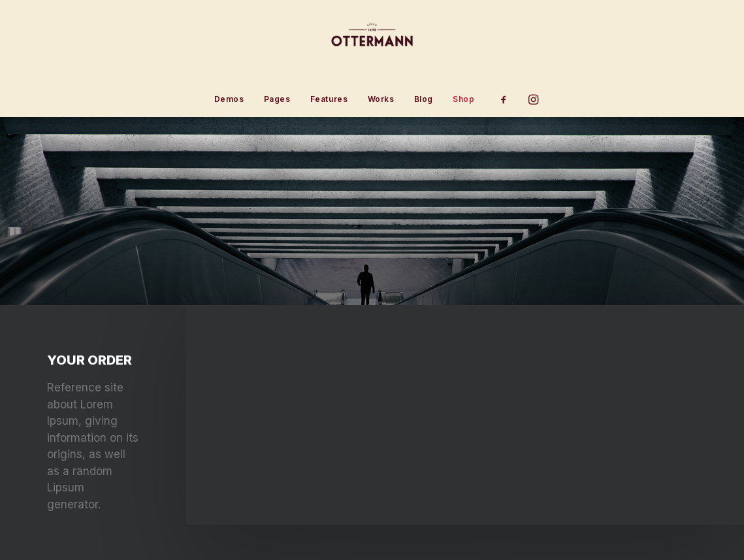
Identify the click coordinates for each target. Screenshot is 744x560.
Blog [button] (424, 99)
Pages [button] (277, 99)
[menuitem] (229, 99)
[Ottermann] (372, 41)
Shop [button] (463, 99)
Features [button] (329, 99)
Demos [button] (229, 99)
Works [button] (381, 99)
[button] (508, 99)
